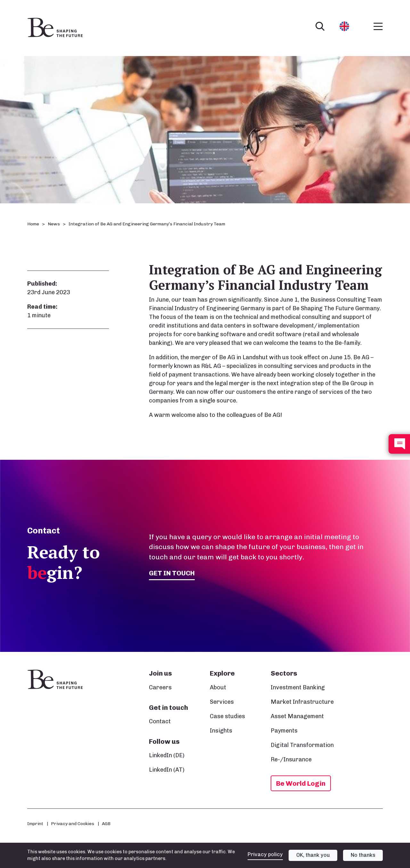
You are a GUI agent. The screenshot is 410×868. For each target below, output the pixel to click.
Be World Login (301, 783)
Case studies (227, 716)
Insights (221, 731)
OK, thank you (313, 855)
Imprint (35, 823)
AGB (106, 823)
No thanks (363, 855)
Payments (284, 731)
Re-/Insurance (291, 759)
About (218, 687)
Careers (160, 687)
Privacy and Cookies (73, 823)
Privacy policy (265, 854)
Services (222, 702)
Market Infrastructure (302, 702)
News (54, 224)
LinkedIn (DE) (167, 755)
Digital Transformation (302, 745)
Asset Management (297, 716)
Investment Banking (298, 687)
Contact (160, 721)
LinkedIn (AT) (167, 770)
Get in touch (172, 573)
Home (33, 224)
